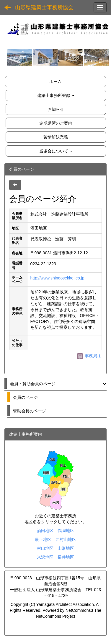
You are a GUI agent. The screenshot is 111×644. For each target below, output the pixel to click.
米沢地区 (45, 557)
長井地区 (66, 557)
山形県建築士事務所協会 (44, 7)
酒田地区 (45, 531)
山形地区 (66, 548)
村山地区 (45, 548)
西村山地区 (66, 539)
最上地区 (43, 539)
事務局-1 (89, 356)
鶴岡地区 (66, 531)
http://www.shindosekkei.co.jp (57, 278)
